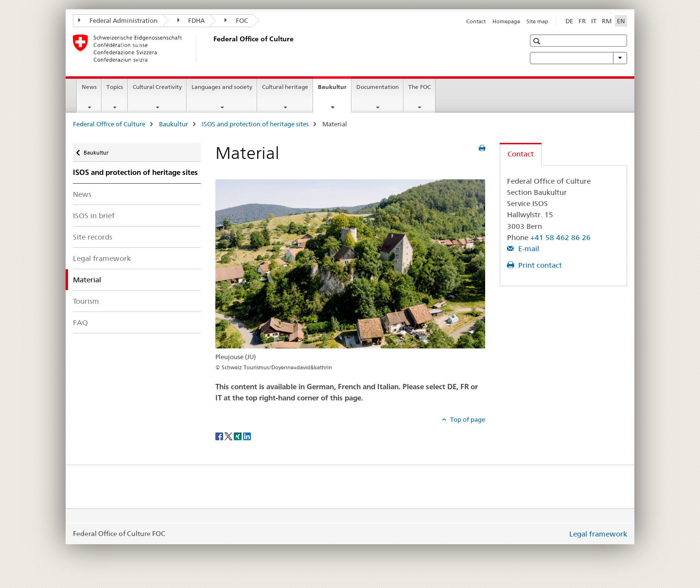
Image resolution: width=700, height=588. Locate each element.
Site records (93, 237)
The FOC (420, 87)
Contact (476, 21)
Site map (537, 21)
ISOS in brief (94, 216)
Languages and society (222, 87)
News (89, 87)
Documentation (377, 87)
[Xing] (238, 435)
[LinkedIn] (247, 435)
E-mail (528, 249)
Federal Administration (118, 20)
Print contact (539, 265)
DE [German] (569, 21)
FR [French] (582, 21)
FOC (236, 20)
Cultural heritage (285, 87)
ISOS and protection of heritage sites (255, 124)
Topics (115, 87)
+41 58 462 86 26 (560, 237)
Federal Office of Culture (109, 124)
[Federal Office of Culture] (211, 48)
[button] (538, 41)
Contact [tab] (521, 154)
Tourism (86, 301)
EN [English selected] (621, 21)
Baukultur (334, 90)
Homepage (506, 21)
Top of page (467, 419)
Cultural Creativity (157, 87)
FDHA (191, 20)
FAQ (80, 322)
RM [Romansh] (607, 21)
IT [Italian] (594, 21)
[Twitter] (229, 435)
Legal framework (102, 258)
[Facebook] (220, 435)
